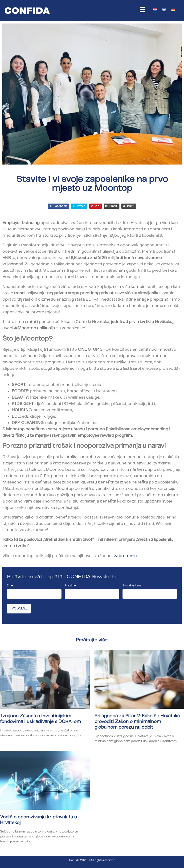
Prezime (70, 586)
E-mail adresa (132, 586)
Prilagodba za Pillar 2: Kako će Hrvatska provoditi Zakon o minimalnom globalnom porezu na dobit (137, 721)
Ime (10, 586)
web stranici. (126, 556)
